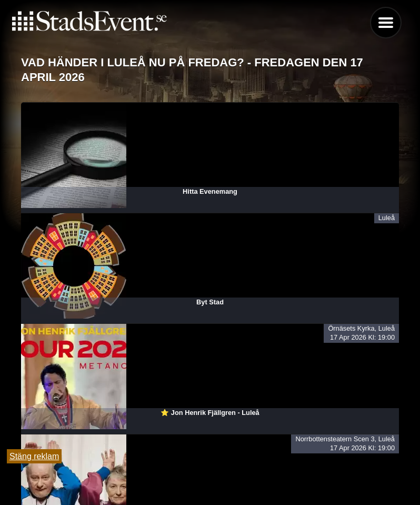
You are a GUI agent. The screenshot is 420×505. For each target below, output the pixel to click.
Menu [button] (386, 23)
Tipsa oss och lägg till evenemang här (210, 470)
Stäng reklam (34, 456)
